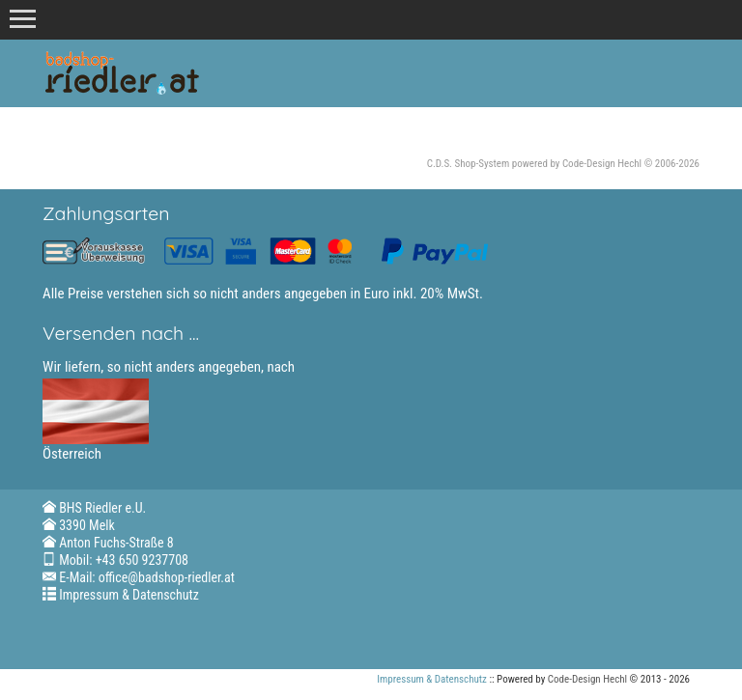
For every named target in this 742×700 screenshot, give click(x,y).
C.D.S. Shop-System (469, 164)
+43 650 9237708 (142, 560)
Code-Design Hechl (602, 164)
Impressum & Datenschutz (129, 595)
